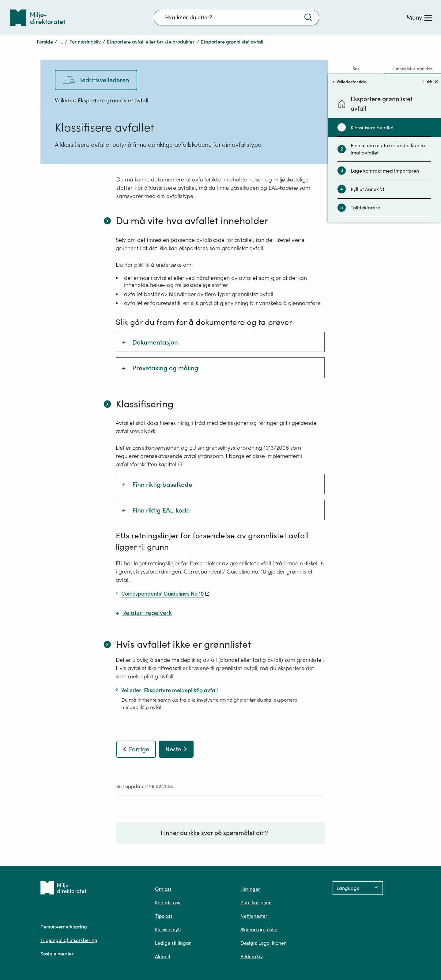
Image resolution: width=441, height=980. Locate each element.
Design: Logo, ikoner (263, 943)
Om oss (163, 889)
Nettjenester (254, 916)
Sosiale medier (57, 954)
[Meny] (419, 17)
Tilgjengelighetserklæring (69, 940)
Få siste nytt (168, 929)
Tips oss (164, 916)
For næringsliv (85, 42)
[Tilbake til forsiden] (38, 18)
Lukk (431, 82)
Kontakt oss (168, 902)
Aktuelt (163, 956)
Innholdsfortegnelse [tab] (413, 69)
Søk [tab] (356, 69)
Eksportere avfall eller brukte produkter (151, 42)
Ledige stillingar (173, 943)
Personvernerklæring (64, 927)
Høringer (250, 889)
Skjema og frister (259, 929)
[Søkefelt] (236, 17)
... (61, 42)
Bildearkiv (252, 956)
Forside (45, 42)
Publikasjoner (256, 902)
